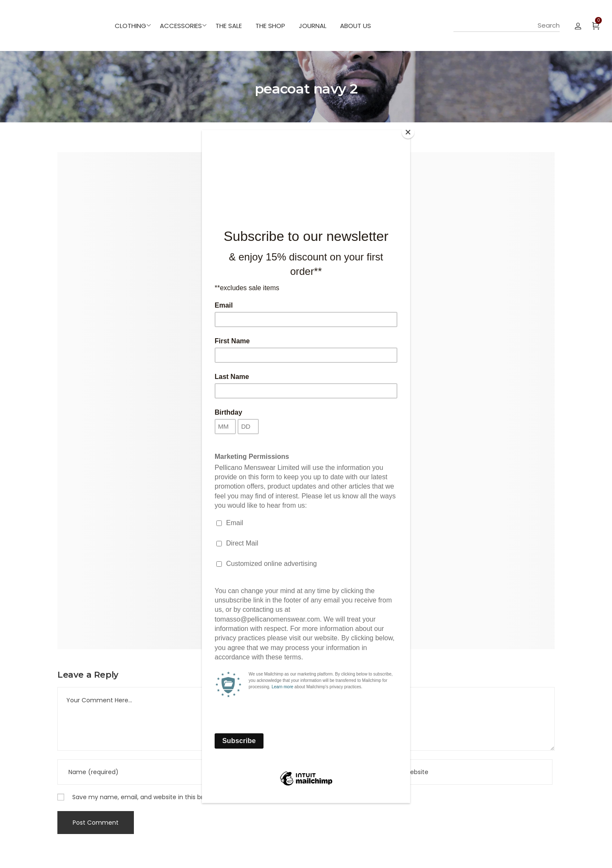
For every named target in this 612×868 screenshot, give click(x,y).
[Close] (408, 132)
